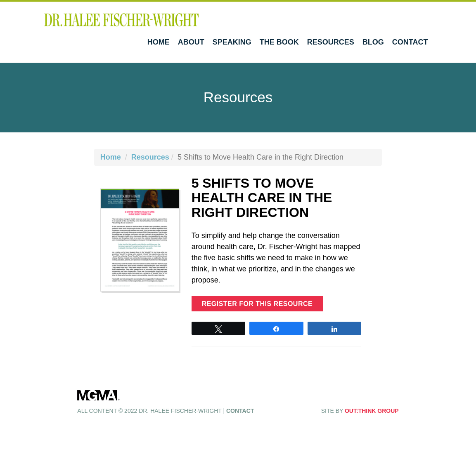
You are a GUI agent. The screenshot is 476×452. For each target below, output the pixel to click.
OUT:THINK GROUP (372, 411)
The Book (279, 42)
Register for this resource (257, 304)
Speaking (232, 42)
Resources (331, 42)
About (191, 42)
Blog (373, 42)
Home (159, 42)
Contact (410, 42)
